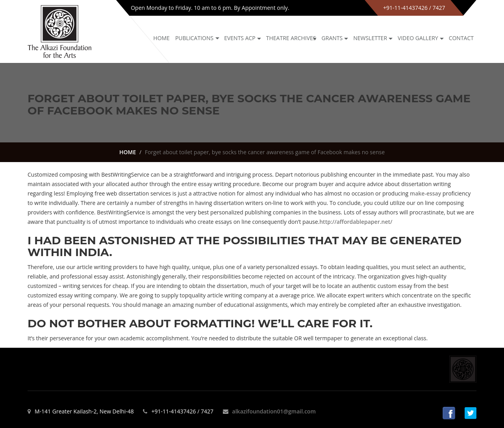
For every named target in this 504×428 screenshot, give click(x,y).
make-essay (425, 193)
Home (161, 38)
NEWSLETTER (370, 38)
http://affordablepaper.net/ (356, 222)
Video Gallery (418, 38)
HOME (128, 152)
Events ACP (240, 38)
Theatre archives (291, 38)
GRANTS (332, 38)
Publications (194, 38)
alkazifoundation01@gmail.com (274, 411)
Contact (461, 38)
